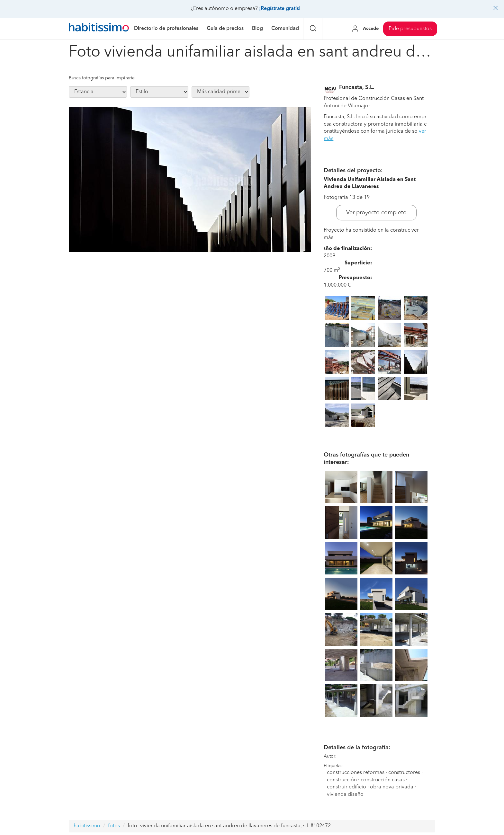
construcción (342, 780)
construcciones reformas (356, 773)
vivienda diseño (345, 795)
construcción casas (383, 780)
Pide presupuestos (410, 29)
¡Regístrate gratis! (280, 9)
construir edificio (346, 787)
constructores (404, 773)
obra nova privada (392, 787)
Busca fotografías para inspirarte (102, 78)
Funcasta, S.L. (357, 87)
